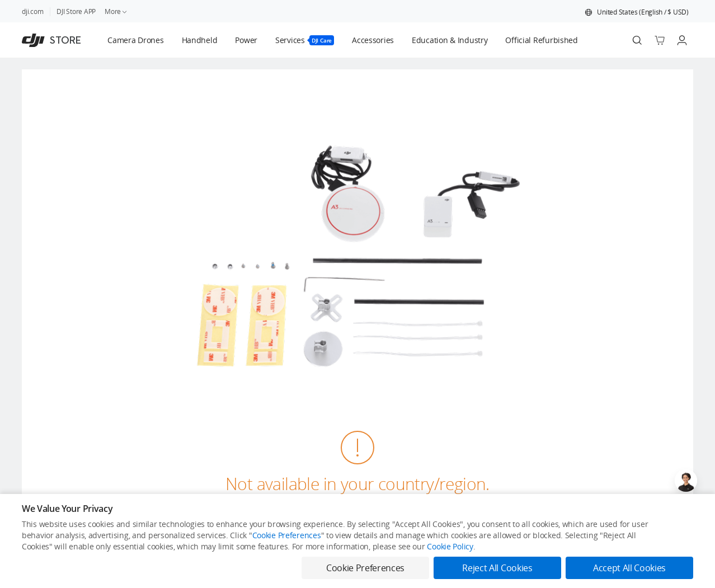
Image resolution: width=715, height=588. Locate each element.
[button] (637, 12)
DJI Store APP (76, 11)
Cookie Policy (450, 546)
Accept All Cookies (629, 568)
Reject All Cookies (497, 568)
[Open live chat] (686, 481)
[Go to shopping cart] (660, 40)
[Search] (637, 40)
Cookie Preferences (287, 535)
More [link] (116, 11)
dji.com (32, 11)
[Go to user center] (682, 40)
